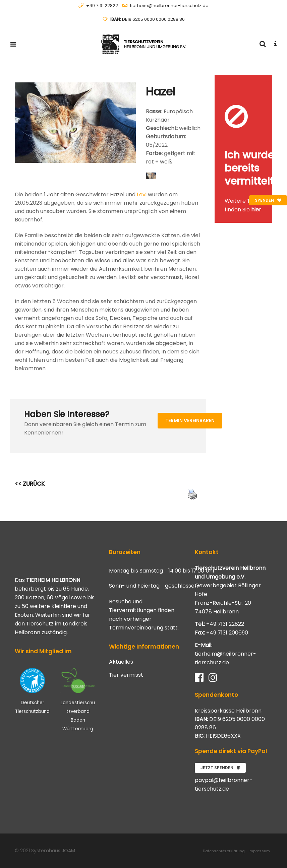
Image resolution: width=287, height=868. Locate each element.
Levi (142, 194)
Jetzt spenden (220, 768)
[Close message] (268, 80)
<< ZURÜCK (30, 484)
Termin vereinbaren (190, 420)
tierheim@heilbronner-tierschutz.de (169, 6)
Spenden (268, 200)
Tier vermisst (126, 675)
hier (256, 210)
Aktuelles (121, 662)
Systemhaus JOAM (53, 851)
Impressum (259, 851)
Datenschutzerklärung (224, 851)
